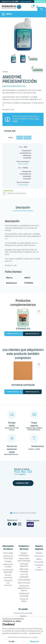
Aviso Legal (8, 553)
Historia (39, 553)
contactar (40, 1)
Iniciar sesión (23, 164)
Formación (39, 562)
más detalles (32, 334)
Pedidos (23, 616)
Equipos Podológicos (24, 554)
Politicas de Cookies (8, 566)
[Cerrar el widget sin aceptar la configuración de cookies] (13, 619)
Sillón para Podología (24, 570)
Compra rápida (14, 334)
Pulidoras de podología (24, 595)
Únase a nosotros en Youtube (23, 513)
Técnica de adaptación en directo (24, 588)
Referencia (11, 283)
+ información (25, 1)
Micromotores (24, 583)
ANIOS (27, 278)
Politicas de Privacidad (8, 557)
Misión (39, 559)
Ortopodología (24, 580)
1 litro (20, 138)
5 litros (27, 138)
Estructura (39, 556)
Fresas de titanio (24, 600)
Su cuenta (23, 609)
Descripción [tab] (23, 208)
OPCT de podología (24, 576)
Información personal (23, 613)
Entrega (8, 561)
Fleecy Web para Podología (24, 560)
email (22, 474)
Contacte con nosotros (8, 583)
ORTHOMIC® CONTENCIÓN (23, 385)
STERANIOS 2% (23, 329)
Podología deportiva (24, 565)
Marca (9, 278)
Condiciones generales (8, 571)
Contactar (23, 483)
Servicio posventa (8, 576)
